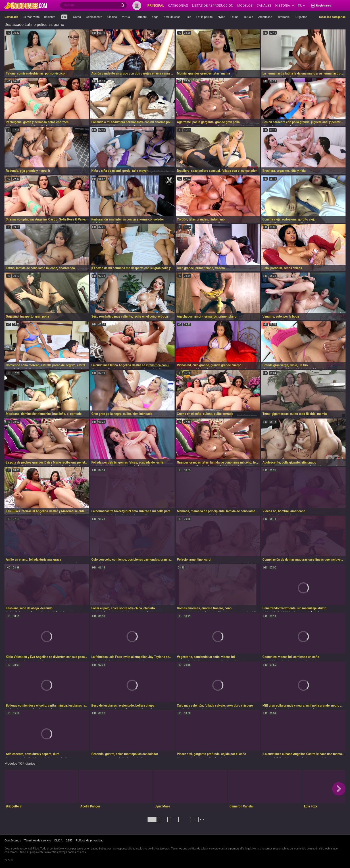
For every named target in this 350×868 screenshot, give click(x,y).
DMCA (59, 841)
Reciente (50, 17)
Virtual (126, 17)
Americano (265, 17)
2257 (69, 841)
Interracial (284, 17)
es (301, 6)
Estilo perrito (205, 17)
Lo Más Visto (31, 17)
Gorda (77, 17)
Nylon (222, 17)
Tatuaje (248, 17)
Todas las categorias (332, 17)
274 (186, 821)
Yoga (155, 17)
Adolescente (94, 17)
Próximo (203, 821)
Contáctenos (13, 841)
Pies (188, 17)
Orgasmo (301, 17)
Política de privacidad (90, 841)
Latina (234, 17)
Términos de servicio (38, 841)
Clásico (112, 17)
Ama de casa (172, 17)
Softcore (141, 17)
